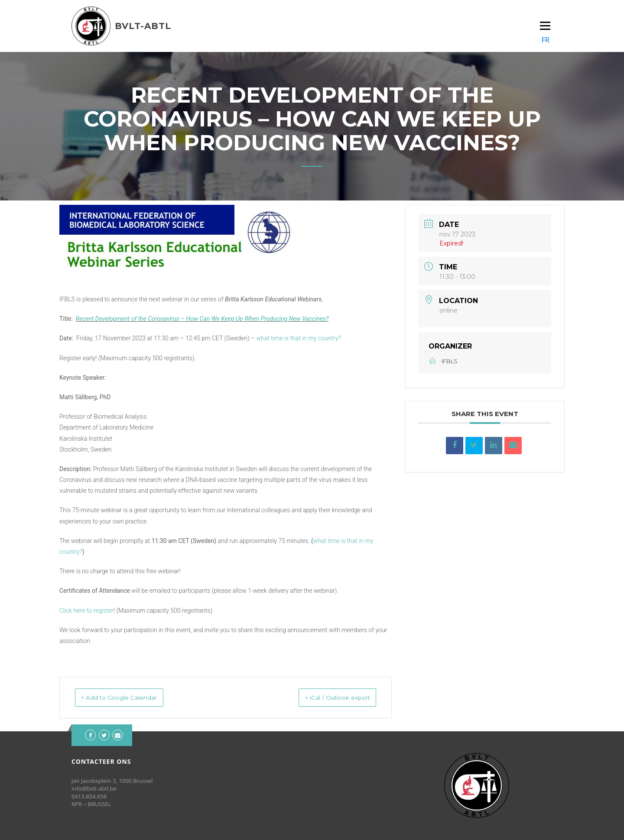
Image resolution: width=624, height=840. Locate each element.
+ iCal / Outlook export (327, 697)
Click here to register (86, 611)
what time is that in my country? (299, 338)
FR (546, 40)
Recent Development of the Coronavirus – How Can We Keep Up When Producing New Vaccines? (202, 319)
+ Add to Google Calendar (130, 697)
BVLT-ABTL (143, 26)
